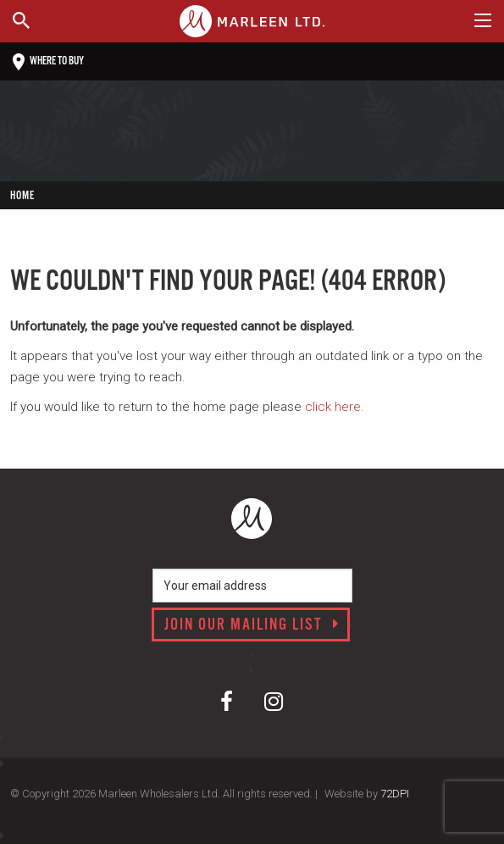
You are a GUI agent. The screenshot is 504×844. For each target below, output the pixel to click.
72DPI (395, 794)
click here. (335, 407)
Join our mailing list (252, 625)
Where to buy (48, 62)
